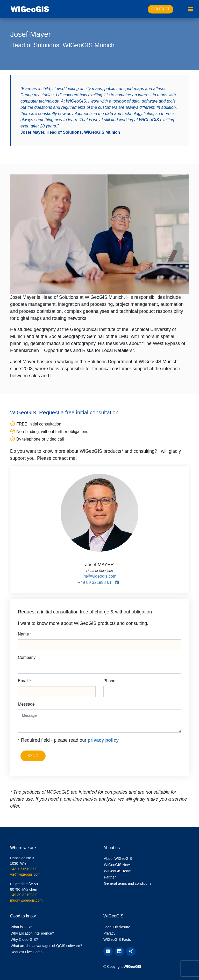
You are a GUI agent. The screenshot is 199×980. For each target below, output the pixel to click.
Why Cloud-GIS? (24, 940)
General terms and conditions (128, 883)
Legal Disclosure (117, 927)
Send (33, 756)
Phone (109, 681)
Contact (161, 9)
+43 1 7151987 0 (24, 869)
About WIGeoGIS (118, 859)
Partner (110, 877)
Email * (24, 681)
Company (27, 657)
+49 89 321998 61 (95, 582)
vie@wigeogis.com (25, 874)
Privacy (109, 933)
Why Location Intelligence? (32, 933)
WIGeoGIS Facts (117, 940)
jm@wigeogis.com (99, 576)
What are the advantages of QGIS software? (46, 946)
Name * (25, 634)
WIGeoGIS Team (118, 871)
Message (26, 704)
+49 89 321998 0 (24, 895)
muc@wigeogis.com (26, 900)
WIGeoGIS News (118, 865)
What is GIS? (21, 927)
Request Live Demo (27, 952)
